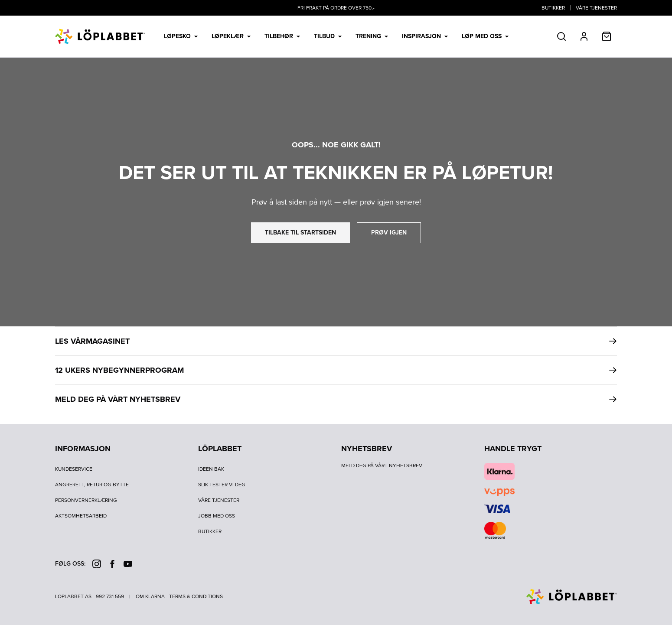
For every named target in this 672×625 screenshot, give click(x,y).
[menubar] (336, 36)
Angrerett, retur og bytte (92, 485)
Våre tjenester (596, 8)
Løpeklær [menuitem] (231, 36)
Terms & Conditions (196, 596)
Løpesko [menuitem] (181, 36)
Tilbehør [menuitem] (282, 36)
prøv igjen (389, 233)
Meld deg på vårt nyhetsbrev (382, 465)
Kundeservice (74, 469)
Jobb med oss (217, 516)
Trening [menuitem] (372, 36)
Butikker (553, 8)
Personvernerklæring (86, 500)
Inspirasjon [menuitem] (425, 36)
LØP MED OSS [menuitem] (485, 36)
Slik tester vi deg (222, 485)
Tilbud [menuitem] (328, 36)
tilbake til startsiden (300, 233)
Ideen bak (211, 469)
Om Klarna (150, 596)
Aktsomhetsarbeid (81, 516)
